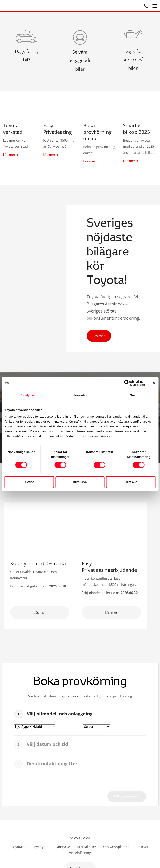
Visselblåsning (80, 853)
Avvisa (29, 482)
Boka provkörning (127, 796)
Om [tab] (132, 395)
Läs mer (99, 336)
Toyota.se (19, 847)
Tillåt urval (80, 482)
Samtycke (63, 847)
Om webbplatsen (116, 847)
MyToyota (41, 847)
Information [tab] (80, 395)
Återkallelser (87, 847)
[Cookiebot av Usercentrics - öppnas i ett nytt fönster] (127, 383)
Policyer (142, 847)
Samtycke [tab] (28, 395)
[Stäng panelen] (154, 383)
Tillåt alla (131, 482)
